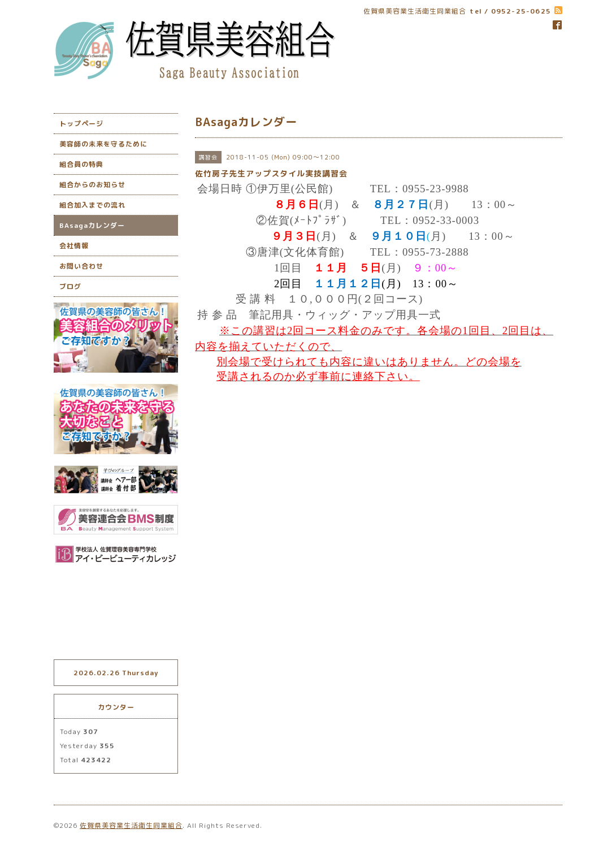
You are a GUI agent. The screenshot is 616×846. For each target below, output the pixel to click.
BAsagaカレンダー (92, 225)
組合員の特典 (81, 164)
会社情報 (74, 246)
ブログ (70, 286)
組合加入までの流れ (92, 205)
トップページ (81, 124)
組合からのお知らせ (92, 185)
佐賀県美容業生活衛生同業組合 (131, 825)
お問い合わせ (81, 266)
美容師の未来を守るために (103, 144)
